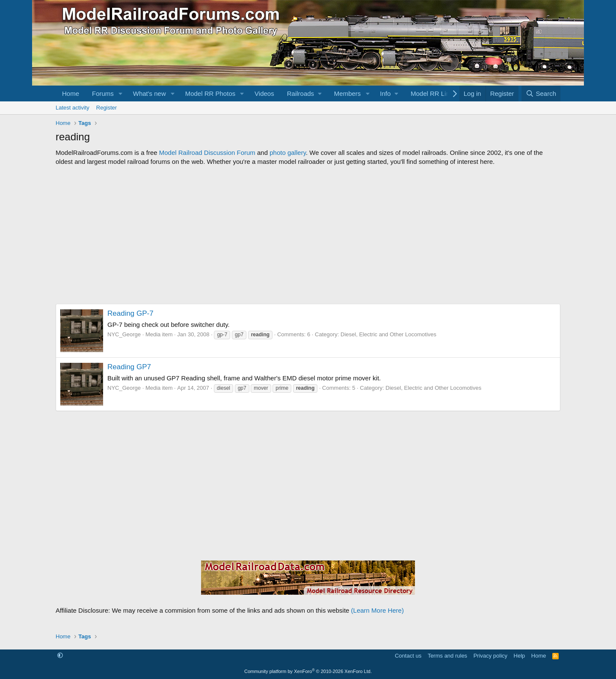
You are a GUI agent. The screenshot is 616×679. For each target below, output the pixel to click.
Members (348, 93)
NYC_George (124, 334)
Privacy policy (490, 656)
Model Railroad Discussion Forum (207, 153)
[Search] (541, 93)
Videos (264, 93)
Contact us (408, 656)
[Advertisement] (308, 235)
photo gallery (288, 153)
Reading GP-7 (130, 313)
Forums (103, 93)
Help (520, 656)
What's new (150, 93)
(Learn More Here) (378, 610)
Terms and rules (447, 656)
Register (107, 108)
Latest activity (73, 108)
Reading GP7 (129, 367)
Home (71, 93)
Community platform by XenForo (308, 671)
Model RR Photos (210, 93)
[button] (121, 93)
